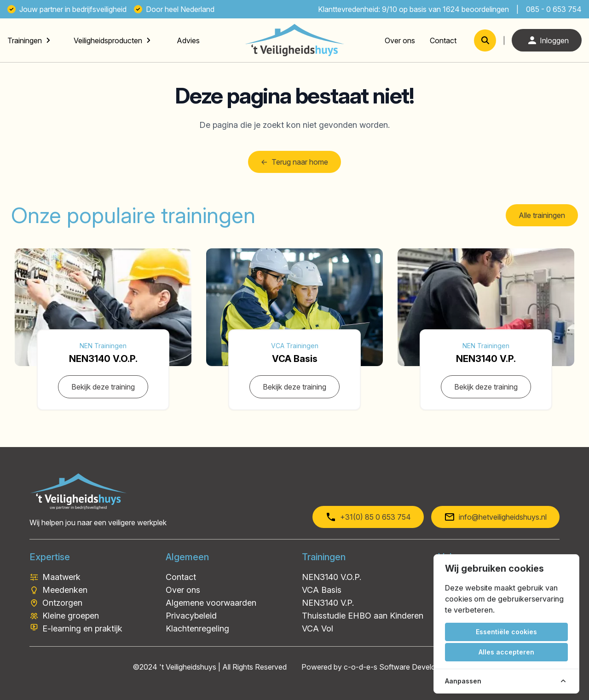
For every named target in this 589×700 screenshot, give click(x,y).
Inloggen (547, 40)
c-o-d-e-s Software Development (400, 667)
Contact (443, 40)
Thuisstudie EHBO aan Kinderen (363, 616)
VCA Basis (322, 590)
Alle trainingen (542, 215)
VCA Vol (318, 628)
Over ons (400, 40)
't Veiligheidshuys (188, 667)
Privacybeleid (191, 616)
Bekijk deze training (103, 387)
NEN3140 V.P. (328, 603)
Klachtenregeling (197, 628)
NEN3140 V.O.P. (332, 577)
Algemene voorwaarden (211, 603)
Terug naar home (294, 162)
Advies (188, 40)
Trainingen (25, 40)
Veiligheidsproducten (108, 40)
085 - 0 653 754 (554, 9)
